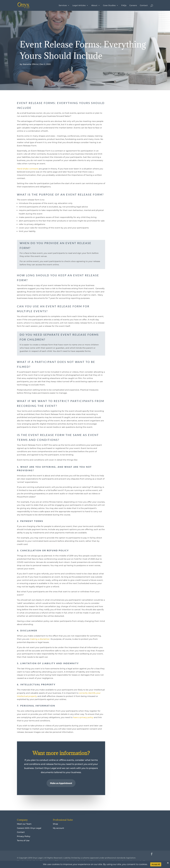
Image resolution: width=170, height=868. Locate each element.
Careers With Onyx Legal (29, 828)
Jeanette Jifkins (30, 64)
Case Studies (109, 6)
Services (63, 6)
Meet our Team (24, 824)
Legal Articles (79, 6)
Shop (55, 824)
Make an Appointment (61, 783)
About (94, 6)
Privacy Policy (24, 836)
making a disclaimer (40, 639)
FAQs (124, 6)
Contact (144, 6)
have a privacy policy (83, 717)
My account (58, 828)
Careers (133, 6)
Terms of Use (23, 840)
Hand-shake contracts (28, 169)
